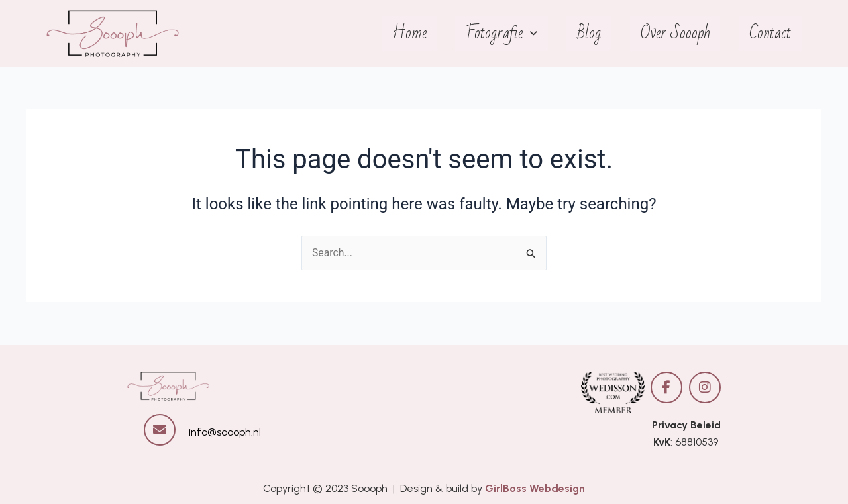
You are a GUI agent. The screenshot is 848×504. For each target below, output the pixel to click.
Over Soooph (677, 33)
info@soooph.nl (225, 432)
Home (414, 33)
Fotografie (505, 33)
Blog (592, 33)
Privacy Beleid (686, 425)
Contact (771, 33)
